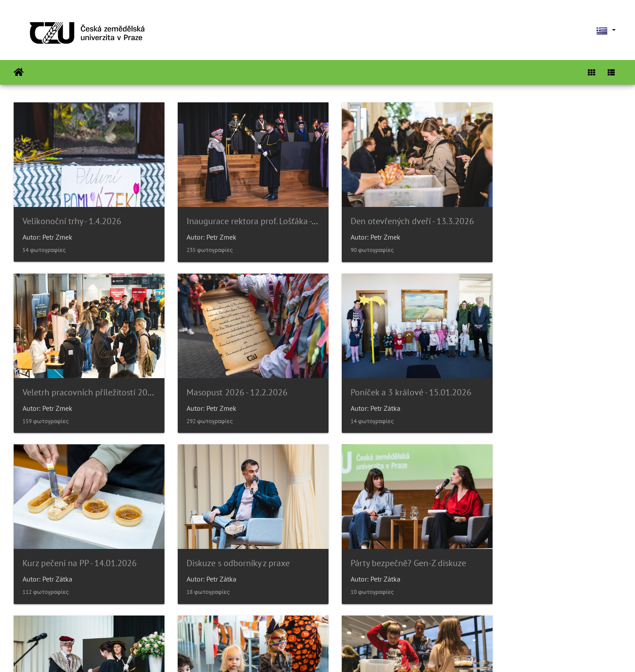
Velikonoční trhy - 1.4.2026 (72, 215)
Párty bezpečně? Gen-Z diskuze (80, 545)
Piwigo (336, 653)
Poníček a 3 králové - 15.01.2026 (238, 380)
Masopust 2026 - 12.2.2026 (73, 380)
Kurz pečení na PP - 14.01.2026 (390, 380)
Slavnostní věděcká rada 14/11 (236, 545)
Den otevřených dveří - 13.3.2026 (395, 215)
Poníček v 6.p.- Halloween (380, 545)
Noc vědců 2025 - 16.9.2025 (540, 545)
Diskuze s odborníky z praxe (540, 380)
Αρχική (19, 72)
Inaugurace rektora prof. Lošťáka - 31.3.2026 (260, 215)
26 (348, 619)
